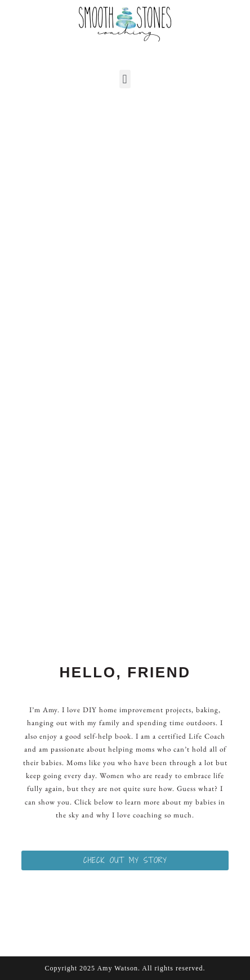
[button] (125, 79)
